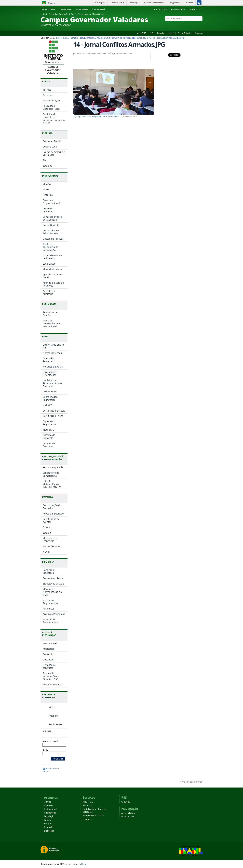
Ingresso (48, 805)
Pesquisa (49, 824)
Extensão (49, 827)
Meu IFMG (141, 33)
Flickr (188, 25)
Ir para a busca (83, 9)
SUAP (171, 33)
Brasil (51, 3)
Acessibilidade (161, 9)
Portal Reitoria (184, 33)
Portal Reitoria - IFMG (93, 816)
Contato (199, 33)
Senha (45, 750)
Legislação (49, 816)
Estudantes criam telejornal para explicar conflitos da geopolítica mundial (116, 38)
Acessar (47, 731)
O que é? (126, 802)
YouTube (197, 25)
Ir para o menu (67, 9)
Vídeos (53, 707)
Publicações (56, 724)
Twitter (201, 25)
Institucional (50, 809)
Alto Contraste (179, 9)
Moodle (161, 33)
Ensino (47, 820)
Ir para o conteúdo (49, 9)
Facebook (184, 25)
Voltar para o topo (192, 782)
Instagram (192, 25)
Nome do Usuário (51, 741)
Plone (84, 864)
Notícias (74, 38)
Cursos (48, 802)
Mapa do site (196, 9)
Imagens (54, 716)
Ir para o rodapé (100, 9)
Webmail (87, 805)
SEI (152, 33)
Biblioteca (49, 831)
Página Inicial (62, 38)
